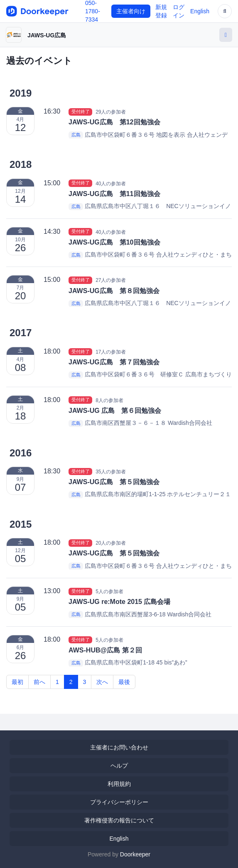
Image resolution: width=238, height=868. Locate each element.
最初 (17, 682)
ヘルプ (119, 766)
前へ (39, 682)
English (200, 11)
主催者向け (131, 11)
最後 (124, 682)
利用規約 (119, 784)
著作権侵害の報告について (119, 820)
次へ (102, 682)
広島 (76, 135)
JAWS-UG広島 (47, 35)
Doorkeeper (135, 854)
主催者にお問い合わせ (119, 747)
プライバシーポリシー (119, 802)
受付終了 (81, 112)
